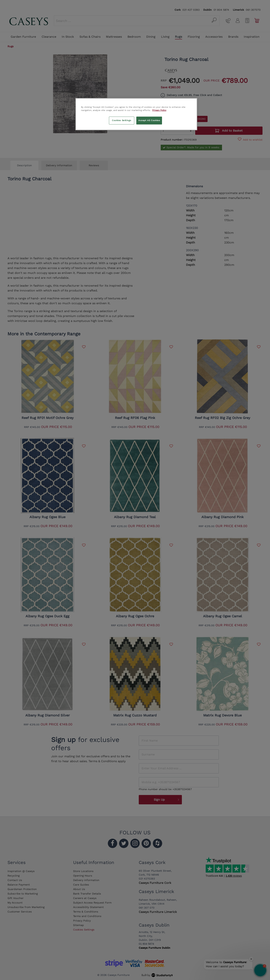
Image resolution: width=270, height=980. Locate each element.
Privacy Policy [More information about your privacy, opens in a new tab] (159, 110)
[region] (136, 114)
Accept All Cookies (149, 120)
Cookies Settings (121, 120)
